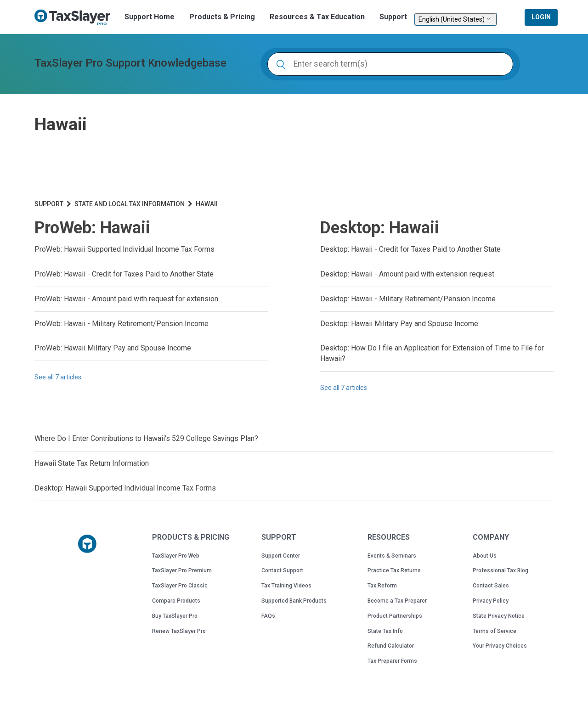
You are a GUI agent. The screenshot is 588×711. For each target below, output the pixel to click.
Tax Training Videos (286, 586)
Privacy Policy (491, 601)
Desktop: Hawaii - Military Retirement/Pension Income (408, 299)
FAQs (268, 616)
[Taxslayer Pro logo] (87, 544)
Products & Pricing (222, 17)
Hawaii (207, 204)
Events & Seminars (392, 556)
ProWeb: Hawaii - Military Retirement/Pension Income (122, 324)
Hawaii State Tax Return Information (92, 463)
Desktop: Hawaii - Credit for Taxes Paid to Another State (410, 249)
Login (541, 17)
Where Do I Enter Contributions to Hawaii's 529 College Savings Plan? (146, 438)
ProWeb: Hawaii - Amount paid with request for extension (126, 299)
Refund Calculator (391, 646)
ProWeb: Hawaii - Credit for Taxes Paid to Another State (124, 274)
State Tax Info (385, 631)
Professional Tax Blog (500, 570)
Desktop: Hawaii (380, 228)
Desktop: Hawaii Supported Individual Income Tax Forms (125, 488)
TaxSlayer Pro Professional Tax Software (76, 17)
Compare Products (176, 601)
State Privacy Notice (499, 616)
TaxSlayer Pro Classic (180, 586)
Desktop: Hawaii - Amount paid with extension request (407, 274)
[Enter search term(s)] (390, 64)
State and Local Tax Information (130, 204)
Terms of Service (495, 631)
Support (393, 17)
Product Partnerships (395, 616)
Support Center (281, 556)
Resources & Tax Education (317, 17)
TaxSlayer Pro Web (176, 556)
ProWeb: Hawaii (92, 228)
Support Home (150, 17)
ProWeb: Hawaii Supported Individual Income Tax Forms (124, 249)
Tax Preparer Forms (392, 661)
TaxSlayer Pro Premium (182, 570)
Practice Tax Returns (394, 570)
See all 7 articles (58, 377)
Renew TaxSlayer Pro (179, 631)
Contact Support (282, 570)
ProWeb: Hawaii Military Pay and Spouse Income (113, 348)
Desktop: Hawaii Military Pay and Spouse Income (399, 324)
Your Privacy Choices (500, 646)
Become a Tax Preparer (397, 601)
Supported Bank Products (294, 601)
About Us (485, 556)
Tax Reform (382, 586)
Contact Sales (491, 586)
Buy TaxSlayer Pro (175, 616)
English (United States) (456, 19)
